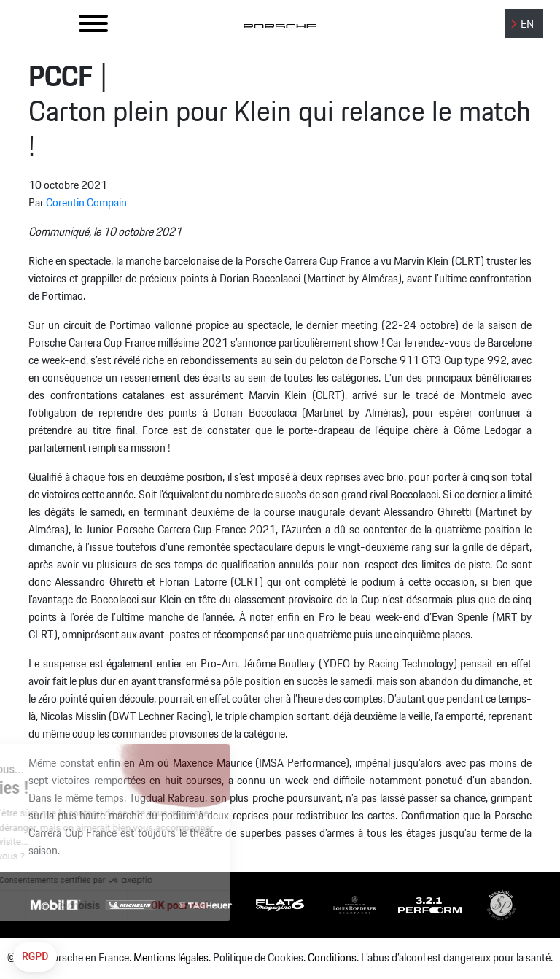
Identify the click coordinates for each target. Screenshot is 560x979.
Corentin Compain (86, 203)
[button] (35, 957)
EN (527, 24)
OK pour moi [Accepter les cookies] (134, 905)
